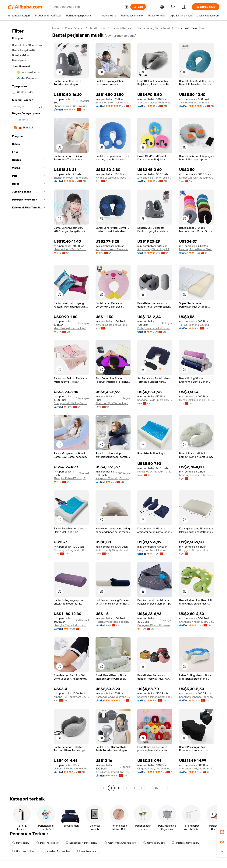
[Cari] (138, 7)
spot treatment (87, 851)
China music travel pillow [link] (190, 28)
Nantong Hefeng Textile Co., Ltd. (71, 550)
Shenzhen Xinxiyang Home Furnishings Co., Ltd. (197, 769)
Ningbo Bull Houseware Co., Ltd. (71, 697)
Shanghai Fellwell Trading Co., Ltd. (71, 478)
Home (56, 28)
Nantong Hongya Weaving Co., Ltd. (113, 697)
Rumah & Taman (75, 28)
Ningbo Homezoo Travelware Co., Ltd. (113, 249)
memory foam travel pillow (120, 843)
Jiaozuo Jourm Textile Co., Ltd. (71, 249)
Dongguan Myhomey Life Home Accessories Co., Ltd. (197, 550)
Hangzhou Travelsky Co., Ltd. (112, 478)
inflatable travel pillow (185, 843)
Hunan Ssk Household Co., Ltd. (197, 400)
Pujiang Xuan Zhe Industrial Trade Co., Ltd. (155, 328)
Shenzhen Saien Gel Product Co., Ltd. (71, 106)
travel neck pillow (47, 843)
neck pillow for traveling (55, 851)
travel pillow (21, 843)
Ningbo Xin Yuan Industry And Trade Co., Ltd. (197, 178)
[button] (127, 7)
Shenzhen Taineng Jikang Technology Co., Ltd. (155, 697)
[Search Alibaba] (88, 7)
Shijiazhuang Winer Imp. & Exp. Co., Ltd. (155, 249)
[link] (222, 832)
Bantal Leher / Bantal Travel (154, 28)
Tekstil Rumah (98, 28)
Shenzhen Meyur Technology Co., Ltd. (71, 178)
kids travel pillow (23, 851)
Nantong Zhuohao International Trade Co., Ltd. (197, 475)
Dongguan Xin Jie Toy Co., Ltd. (71, 403)
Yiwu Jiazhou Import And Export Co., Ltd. (113, 772)
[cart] (173, 7)
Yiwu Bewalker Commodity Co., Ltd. (197, 103)
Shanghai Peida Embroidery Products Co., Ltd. (155, 400)
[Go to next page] (164, 788)
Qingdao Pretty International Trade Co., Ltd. (155, 769)
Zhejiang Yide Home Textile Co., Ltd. (155, 178)
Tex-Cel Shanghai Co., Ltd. (194, 325)
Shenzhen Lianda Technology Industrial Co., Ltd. (155, 103)
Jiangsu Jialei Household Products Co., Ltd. (71, 769)
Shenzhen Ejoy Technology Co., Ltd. (113, 403)
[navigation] (29, 409)
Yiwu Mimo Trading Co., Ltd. (112, 325)
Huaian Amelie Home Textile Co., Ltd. (113, 622)
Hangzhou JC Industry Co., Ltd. (155, 472)
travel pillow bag (154, 843)
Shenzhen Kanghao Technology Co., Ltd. (197, 697)
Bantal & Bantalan (122, 28)
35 (157, 788)
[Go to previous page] (104, 788)
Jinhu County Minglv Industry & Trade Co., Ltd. (113, 550)
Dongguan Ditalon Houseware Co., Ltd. (155, 625)
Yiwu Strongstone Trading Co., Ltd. (71, 328)
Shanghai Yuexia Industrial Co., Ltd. (71, 625)
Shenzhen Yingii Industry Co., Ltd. (197, 622)
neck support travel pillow (81, 843)
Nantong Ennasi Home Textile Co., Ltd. (197, 249)
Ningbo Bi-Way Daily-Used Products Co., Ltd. (113, 178)
